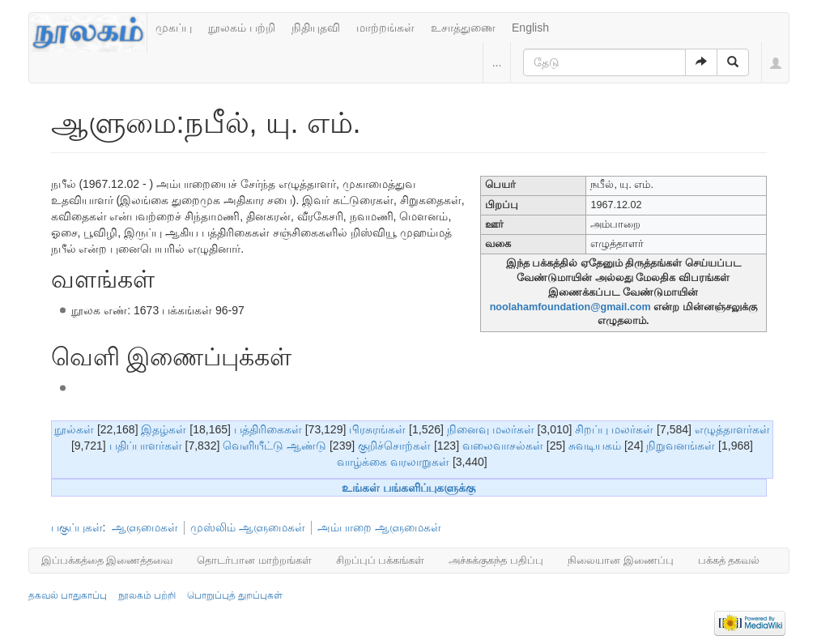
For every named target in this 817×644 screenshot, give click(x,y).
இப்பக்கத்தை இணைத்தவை (107, 560)
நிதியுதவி (316, 28)
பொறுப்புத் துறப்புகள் (235, 595)
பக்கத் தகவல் (729, 560)
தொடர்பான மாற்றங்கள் (254, 560)
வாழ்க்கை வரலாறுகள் (393, 462)
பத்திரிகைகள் (268, 429)
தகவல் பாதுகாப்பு (68, 595)
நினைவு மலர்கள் (491, 429)
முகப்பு (174, 28)
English (530, 28)
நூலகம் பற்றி (242, 28)
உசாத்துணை (463, 28)
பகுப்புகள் (77, 527)
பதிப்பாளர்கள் (146, 446)
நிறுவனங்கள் (681, 446)
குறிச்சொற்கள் (394, 446)
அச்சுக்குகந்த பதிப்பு (496, 560)
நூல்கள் (74, 429)
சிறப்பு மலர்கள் (614, 429)
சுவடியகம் (595, 446)
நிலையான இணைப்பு (621, 560)
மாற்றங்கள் (385, 28)
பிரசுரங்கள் (377, 429)
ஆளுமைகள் (145, 527)
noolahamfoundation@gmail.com (570, 307)
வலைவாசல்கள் (503, 446)
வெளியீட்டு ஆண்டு (274, 446)
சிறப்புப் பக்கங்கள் (381, 560)
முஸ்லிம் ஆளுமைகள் (248, 527)
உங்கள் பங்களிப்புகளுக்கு (408, 488)
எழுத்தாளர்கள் (732, 429)
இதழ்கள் (164, 429)
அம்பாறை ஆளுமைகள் (379, 527)
